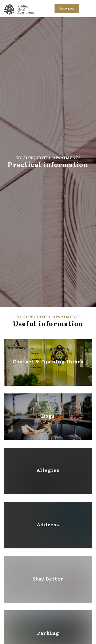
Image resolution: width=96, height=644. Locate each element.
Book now (67, 9)
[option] (48, 162)
